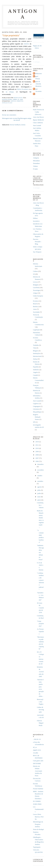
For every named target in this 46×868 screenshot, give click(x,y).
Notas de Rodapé (38, 829)
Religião (36, 285)
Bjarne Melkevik (38, 120)
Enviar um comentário (9, 115)
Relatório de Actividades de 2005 (40, 672)
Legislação (36, 330)
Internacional (37, 356)
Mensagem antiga (26, 118)
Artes (35, 309)
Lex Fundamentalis (38, 809)
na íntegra (10, 92)
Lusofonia (36, 288)
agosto (40, 487)
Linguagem (37, 406)
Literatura (36, 409)
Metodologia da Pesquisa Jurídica (38, 824)
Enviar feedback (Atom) (18, 125)
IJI (34, 274)
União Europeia (38, 296)
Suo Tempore (37, 252)
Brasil (35, 304)
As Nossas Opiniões (40, 631)
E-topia (35, 169)
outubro (40, 476)
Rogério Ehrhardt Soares (37, 417)
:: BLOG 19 (37, 739)
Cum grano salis (38, 761)
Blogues (36, 351)
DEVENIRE (37, 764)
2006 (37, 461)
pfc (35, 94)
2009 (37, 452)
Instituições (37, 353)
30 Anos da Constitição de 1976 (40, 608)
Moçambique (37, 412)
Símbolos (36, 370)
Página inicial (17, 119)
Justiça (35, 359)
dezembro (40, 464)
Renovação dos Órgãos (40, 702)
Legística (36, 404)
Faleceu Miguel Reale (40, 723)
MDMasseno (38, 74)
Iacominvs (36, 221)
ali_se (35, 747)
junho (39, 493)
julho (39, 490)
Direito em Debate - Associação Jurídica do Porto (38, 771)
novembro (40, 470)
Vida (34, 348)
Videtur (35, 166)
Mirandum (36, 161)
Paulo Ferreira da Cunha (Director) (38, 112)
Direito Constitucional (38, 325)
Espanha (36, 367)
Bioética (36, 307)
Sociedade (36, 312)
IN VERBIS (37, 801)
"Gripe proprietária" (40, 624)
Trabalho (36, 345)
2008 (37, 455)
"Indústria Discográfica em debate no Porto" (40, 553)
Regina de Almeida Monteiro (37, 84)
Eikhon (35, 218)
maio (39, 497)
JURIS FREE (37, 804)
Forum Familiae (38, 789)
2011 (37, 445)
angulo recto (37, 750)
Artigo (13, 101)
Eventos (36, 301)
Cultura (35, 271)
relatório (26, 44)
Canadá (35, 375)
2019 (37, 442)
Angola (35, 372)
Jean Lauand (37, 125)
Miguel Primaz (37, 78)
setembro (40, 481)
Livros (35, 282)
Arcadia (36, 753)
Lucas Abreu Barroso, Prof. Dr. (38, 817)
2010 (37, 448)
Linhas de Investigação (40, 710)
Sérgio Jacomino (38, 90)
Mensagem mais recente (10, 118)
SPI (34, 422)
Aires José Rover (38, 117)
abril (39, 500)
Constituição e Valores (40, 505)
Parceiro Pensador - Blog (37, 242)
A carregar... (37, 62)
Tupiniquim (37, 847)
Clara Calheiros (38, 123)
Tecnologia (36, 290)
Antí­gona (36, 158)
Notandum (36, 163)
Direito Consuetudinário (38, 380)
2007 (37, 458)
